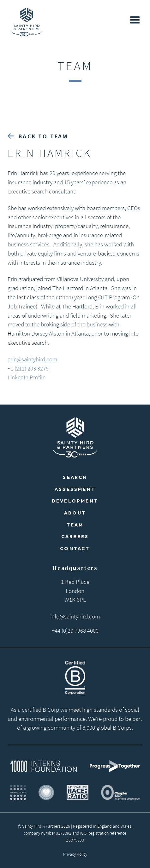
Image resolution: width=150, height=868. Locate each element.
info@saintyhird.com (75, 616)
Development (75, 501)
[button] (135, 20)
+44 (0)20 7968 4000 (75, 630)
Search (75, 477)
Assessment (75, 489)
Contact (75, 549)
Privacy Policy (75, 854)
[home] (25, 22)
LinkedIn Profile (27, 377)
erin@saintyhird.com (32, 359)
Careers (75, 537)
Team (75, 525)
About (75, 513)
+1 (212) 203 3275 (28, 368)
